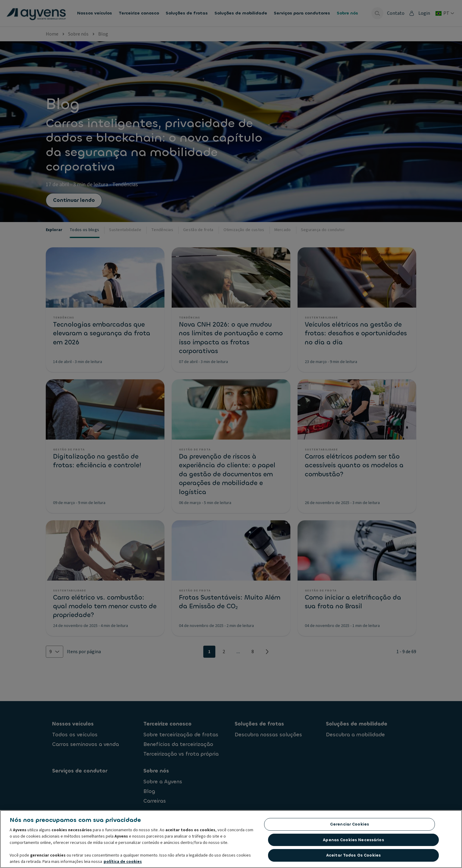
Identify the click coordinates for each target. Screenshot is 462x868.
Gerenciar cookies (350, 826)
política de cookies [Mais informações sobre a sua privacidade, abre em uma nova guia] (123, 863)
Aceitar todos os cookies (353, 857)
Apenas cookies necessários (353, 841)
